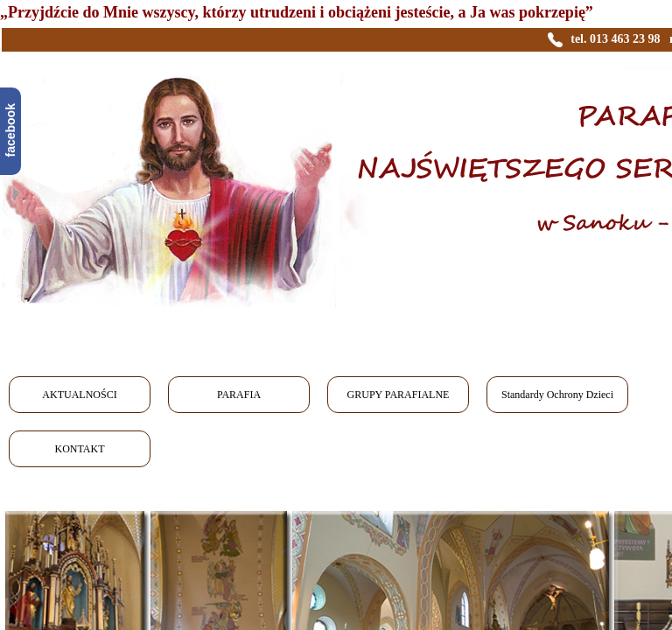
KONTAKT (79, 449)
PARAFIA (239, 395)
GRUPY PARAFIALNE (399, 395)
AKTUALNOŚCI (79, 395)
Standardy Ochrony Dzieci (557, 395)
